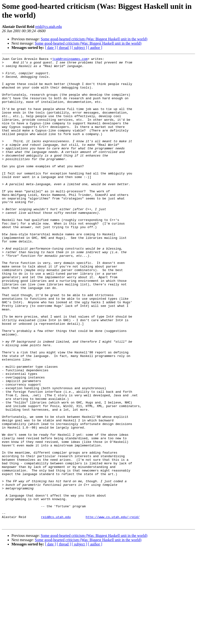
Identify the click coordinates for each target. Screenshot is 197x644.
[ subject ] (79, 48)
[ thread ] (64, 48)
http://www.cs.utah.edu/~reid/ (113, 609)
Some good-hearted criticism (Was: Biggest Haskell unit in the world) (94, 39)
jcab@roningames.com (70, 59)
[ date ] (50, 48)
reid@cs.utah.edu (49, 27)
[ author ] (95, 48)
